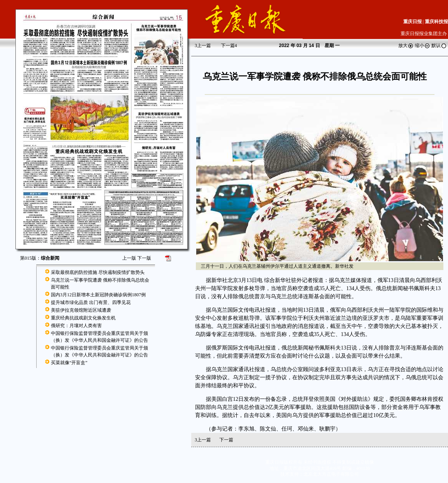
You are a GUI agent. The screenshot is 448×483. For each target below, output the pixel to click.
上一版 (129, 258)
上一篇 (203, 46)
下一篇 (229, 46)
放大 (406, 46)
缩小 (423, 46)
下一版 (144, 258)
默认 (439, 46)
